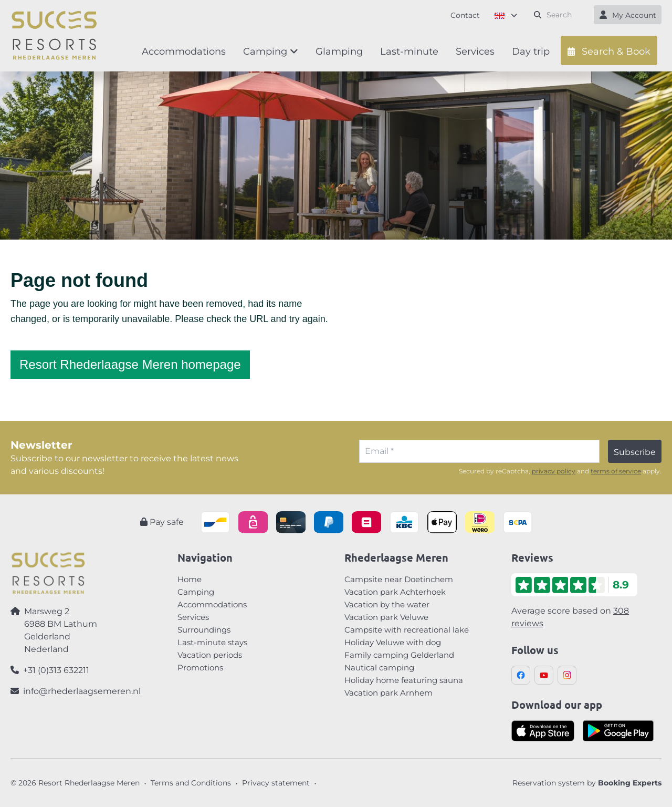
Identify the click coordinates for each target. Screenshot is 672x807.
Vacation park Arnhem (388, 693)
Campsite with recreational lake (407, 630)
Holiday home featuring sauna (404, 680)
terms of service (616, 471)
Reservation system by (587, 783)
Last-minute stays (212, 642)
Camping (196, 592)
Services (193, 617)
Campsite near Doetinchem (399, 579)
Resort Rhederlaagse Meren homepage (130, 364)
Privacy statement (276, 783)
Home (190, 579)
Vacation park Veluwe (386, 617)
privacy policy (554, 471)
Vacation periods (210, 655)
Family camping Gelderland (399, 655)
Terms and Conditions (191, 783)
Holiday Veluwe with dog (393, 642)
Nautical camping (379, 668)
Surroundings (204, 630)
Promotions (200, 668)
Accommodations (212, 604)
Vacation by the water (387, 604)
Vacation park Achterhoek (395, 592)
